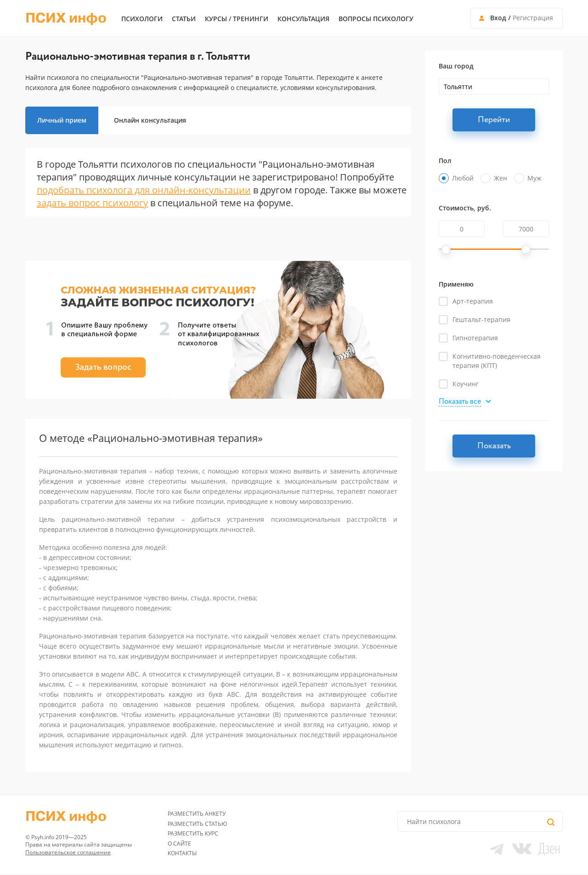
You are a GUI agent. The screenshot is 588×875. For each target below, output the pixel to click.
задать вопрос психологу (92, 203)
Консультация (303, 19)
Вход (498, 18)
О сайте (179, 844)
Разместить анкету (197, 814)
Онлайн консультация (150, 120)
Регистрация (533, 18)
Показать (494, 446)
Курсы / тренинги (237, 19)
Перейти (494, 120)
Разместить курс (193, 833)
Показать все (460, 402)
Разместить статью (198, 824)
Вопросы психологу (376, 19)
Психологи (142, 19)
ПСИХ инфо (66, 18)
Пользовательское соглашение (68, 852)
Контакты (182, 853)
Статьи (184, 19)
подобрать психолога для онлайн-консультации (144, 190)
